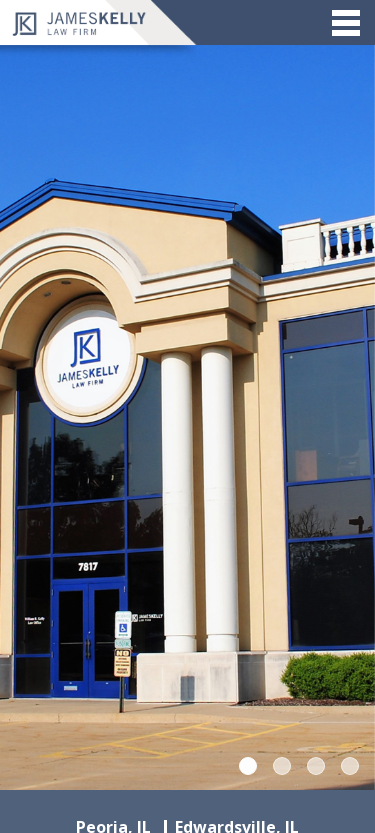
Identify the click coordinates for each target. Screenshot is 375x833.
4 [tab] (350, 766)
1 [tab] (248, 766)
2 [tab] (282, 766)
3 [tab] (316, 766)
